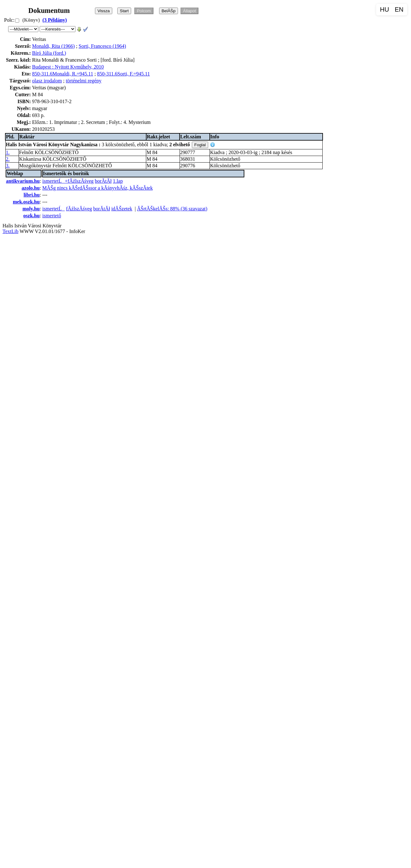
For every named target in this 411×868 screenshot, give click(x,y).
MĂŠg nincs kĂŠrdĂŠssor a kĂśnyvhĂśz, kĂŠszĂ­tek (98, 188)
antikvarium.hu (23, 181)
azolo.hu (31, 188)
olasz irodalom (47, 81)
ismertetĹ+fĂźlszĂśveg (68, 181)
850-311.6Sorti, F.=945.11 (124, 74)
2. (8, 159)
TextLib (10, 231)
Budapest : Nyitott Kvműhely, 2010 (68, 67)
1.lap (118, 181)
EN (399, 9)
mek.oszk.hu (26, 202)
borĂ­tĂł (103, 181)
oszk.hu (31, 216)
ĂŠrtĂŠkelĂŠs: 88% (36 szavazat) (172, 209)
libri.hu (32, 195)
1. (8, 152)
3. (8, 166)
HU (384, 9)
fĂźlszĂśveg (79, 209)
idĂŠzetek (122, 209)
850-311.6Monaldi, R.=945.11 (63, 74)
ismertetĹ (54, 209)
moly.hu (31, 209)
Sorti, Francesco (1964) (102, 46)
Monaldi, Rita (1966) (53, 46)
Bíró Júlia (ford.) (49, 53)
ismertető (52, 216)
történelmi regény (83, 81)
